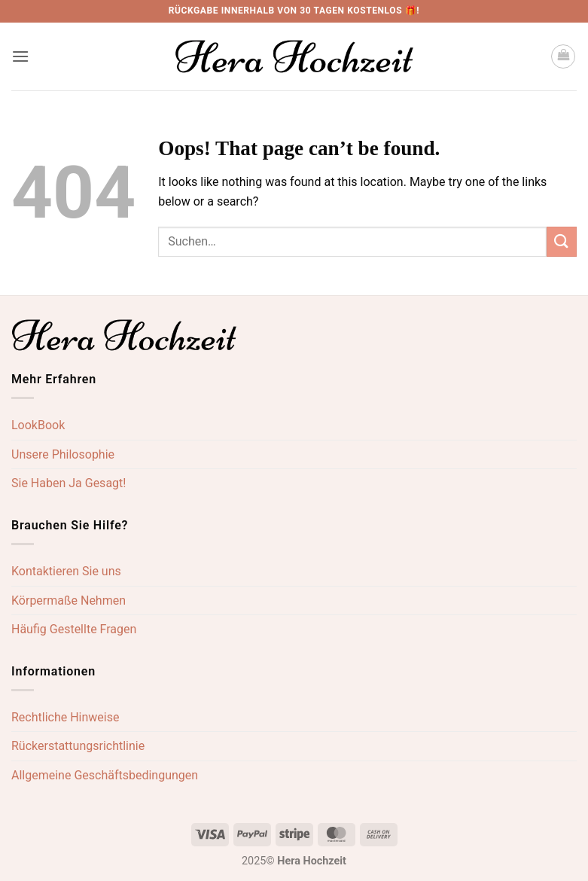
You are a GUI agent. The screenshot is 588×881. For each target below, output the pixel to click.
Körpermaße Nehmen (69, 601)
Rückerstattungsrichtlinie (78, 746)
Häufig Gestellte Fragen (74, 629)
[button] (20, 56)
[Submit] (562, 241)
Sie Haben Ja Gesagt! (69, 483)
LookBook (38, 425)
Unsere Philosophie (63, 454)
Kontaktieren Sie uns (66, 571)
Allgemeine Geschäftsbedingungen (105, 775)
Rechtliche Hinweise (65, 717)
